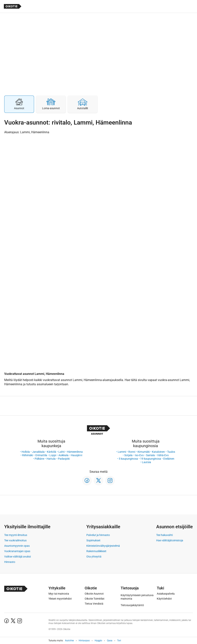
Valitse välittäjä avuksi (18, 557)
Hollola (26, 452)
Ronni (132, 452)
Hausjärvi (76, 455)
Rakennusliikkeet (96, 551)
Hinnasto (10, 562)
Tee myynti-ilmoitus (16, 535)
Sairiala (150, 455)
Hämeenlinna (75, 452)
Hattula (51, 459)
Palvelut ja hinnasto (98, 535)
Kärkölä (52, 452)
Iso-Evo (139, 455)
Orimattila (41, 455)
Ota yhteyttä (94, 557)
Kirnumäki (144, 452)
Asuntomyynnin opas (17, 546)
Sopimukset (93, 540)
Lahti (62, 452)
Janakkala (38, 452)
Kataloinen (158, 452)
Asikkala (63, 455)
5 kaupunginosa (128, 459)
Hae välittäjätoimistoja (170, 540)
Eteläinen (169, 459)
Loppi (53, 455)
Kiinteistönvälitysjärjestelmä (103, 546)
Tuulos (171, 452)
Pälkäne (39, 459)
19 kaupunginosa (151, 459)
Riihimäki (28, 455)
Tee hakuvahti (164, 535)
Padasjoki (64, 459)
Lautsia (146, 462)
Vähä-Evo (163, 455)
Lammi (122, 452)
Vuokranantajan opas (17, 551)
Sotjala (128, 455)
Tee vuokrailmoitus (15, 540)
